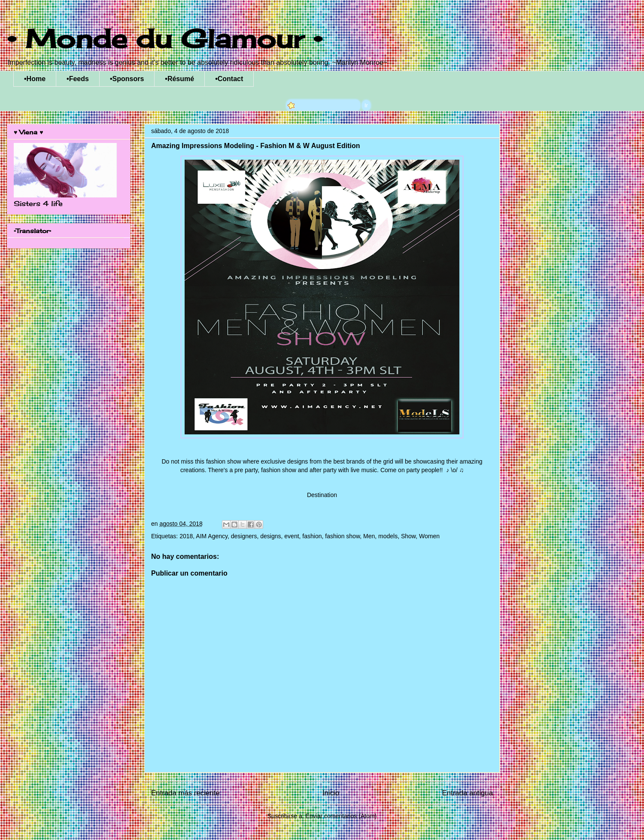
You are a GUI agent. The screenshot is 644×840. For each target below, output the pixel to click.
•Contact (229, 79)
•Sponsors (127, 79)
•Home (35, 79)
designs (270, 536)
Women (429, 536)
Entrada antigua (468, 793)
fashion (312, 536)
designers (244, 536)
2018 (186, 536)
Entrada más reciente (185, 793)
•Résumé (179, 79)
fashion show (342, 536)
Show (408, 536)
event (292, 536)
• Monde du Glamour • (165, 38)
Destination (322, 495)
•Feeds (78, 79)
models (388, 536)
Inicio (331, 793)
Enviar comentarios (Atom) (341, 816)
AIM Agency (212, 536)
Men (369, 536)
